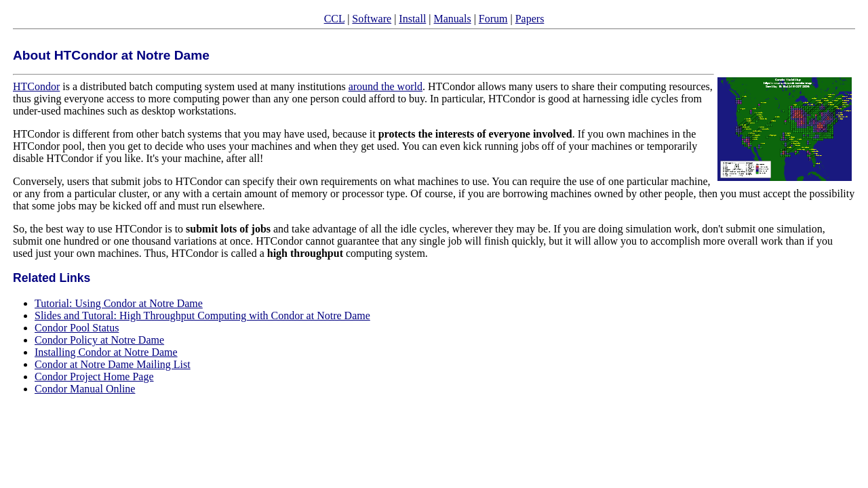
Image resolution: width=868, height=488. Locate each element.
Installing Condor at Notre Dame (106, 352)
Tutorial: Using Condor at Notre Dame (119, 303)
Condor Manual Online (85, 389)
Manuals (453, 19)
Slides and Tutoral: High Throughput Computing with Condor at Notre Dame (202, 316)
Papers (530, 19)
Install (412, 19)
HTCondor (36, 86)
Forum (493, 19)
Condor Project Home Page (94, 377)
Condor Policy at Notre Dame (99, 340)
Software (372, 19)
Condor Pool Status (77, 328)
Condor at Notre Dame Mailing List (113, 364)
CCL (335, 19)
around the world (386, 86)
